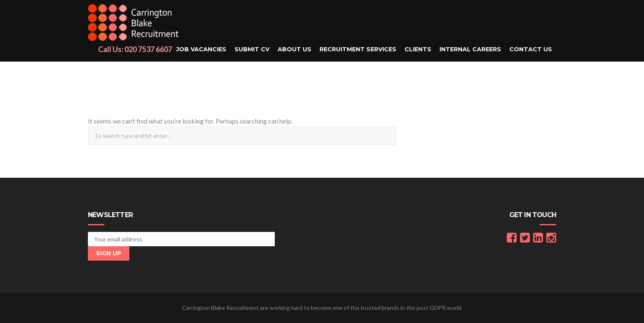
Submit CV (252, 49)
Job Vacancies (201, 49)
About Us (294, 49)
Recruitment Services (358, 49)
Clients (418, 49)
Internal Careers (470, 49)
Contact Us (531, 49)
